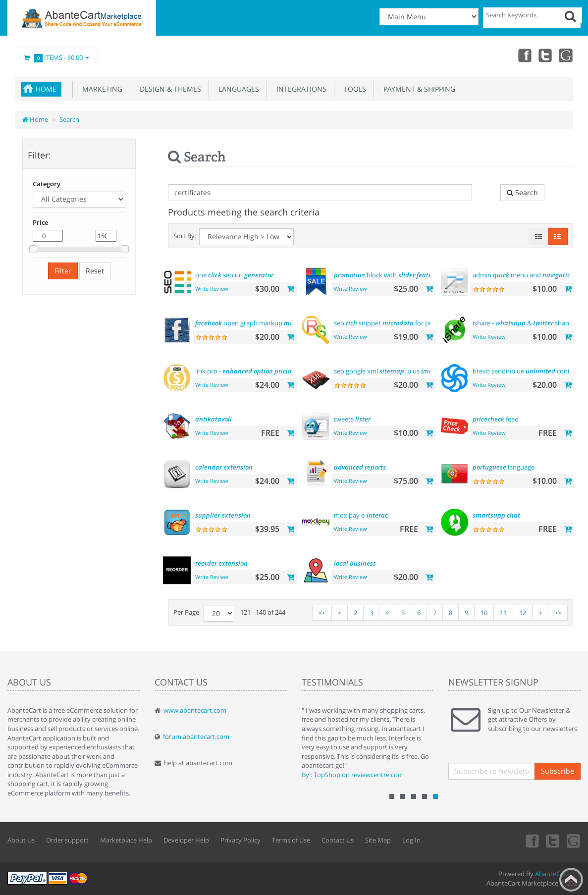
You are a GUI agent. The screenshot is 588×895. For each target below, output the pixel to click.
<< (322, 613)
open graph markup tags (262, 323)
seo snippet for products (393, 323)
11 (503, 613)
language (504, 467)
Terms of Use (291, 840)
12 (523, 613)
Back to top (571, 880)
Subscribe (558, 771)
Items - (56, 58)
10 (484, 613)
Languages (237, 89)
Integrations (299, 89)
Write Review (212, 289)
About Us (21, 840)
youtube (566, 55)
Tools (353, 89)
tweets (352, 419)
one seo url (234, 275)
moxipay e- (361, 515)
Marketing (100, 89)
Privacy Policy (241, 840)
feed (496, 419)
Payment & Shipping (417, 89)
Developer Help (186, 840)
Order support (67, 840)
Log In (411, 840)
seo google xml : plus (401, 371)
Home (46, 89)
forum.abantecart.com (196, 737)
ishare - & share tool (529, 323)
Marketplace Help (126, 840)
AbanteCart (552, 874)
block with (388, 275)
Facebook (523, 55)
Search (69, 119)
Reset (95, 271)
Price (40, 222)
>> (558, 613)
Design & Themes (168, 89)
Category (47, 184)
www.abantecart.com (195, 710)
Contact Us (338, 840)
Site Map (378, 840)
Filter (63, 271)
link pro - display (256, 371)
